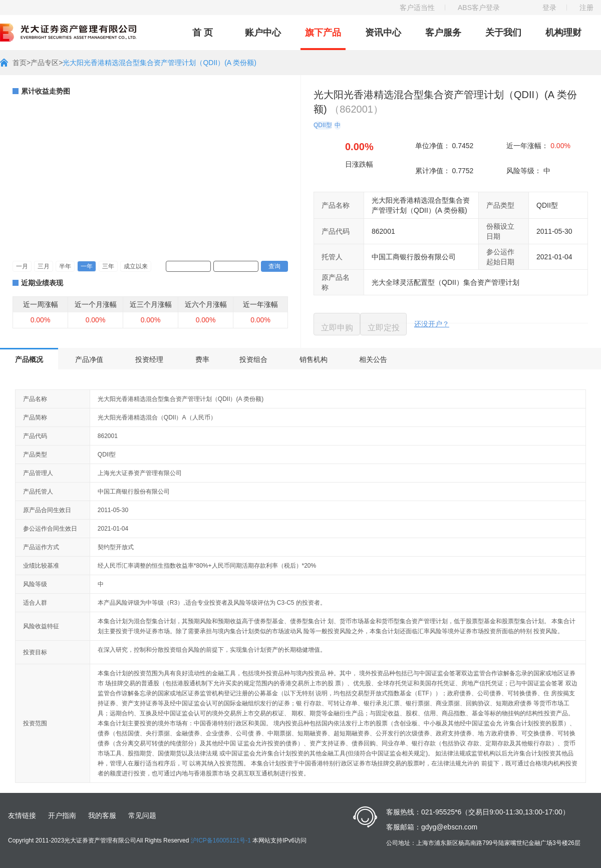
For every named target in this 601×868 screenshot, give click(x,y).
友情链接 (22, 815)
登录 (549, 8)
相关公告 (373, 359)
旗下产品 (323, 33)
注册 (586, 8)
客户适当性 (417, 8)
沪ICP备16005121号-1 (221, 840)
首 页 (203, 33)
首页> (22, 63)
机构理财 (563, 33)
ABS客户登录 (479, 8)
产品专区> (47, 63)
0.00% (560, 146)
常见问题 (142, 815)
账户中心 (263, 33)
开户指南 (62, 815)
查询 (274, 266)
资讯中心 (383, 33)
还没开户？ (432, 324)
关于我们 (503, 33)
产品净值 (89, 359)
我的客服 (102, 815)
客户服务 (443, 33)
